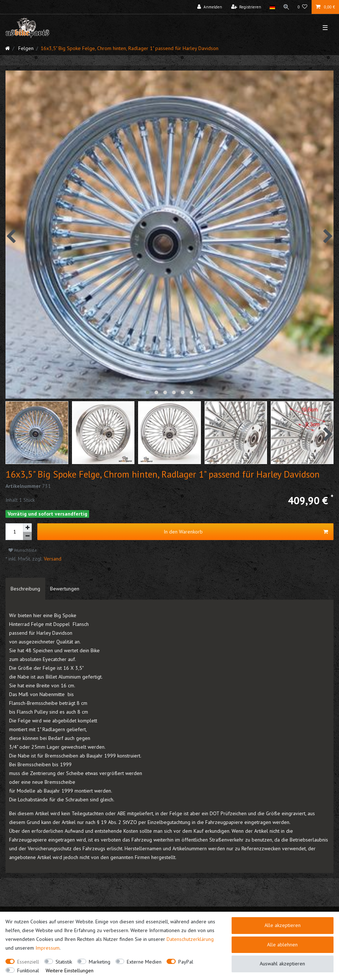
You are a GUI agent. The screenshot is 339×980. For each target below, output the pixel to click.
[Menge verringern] (27, 536)
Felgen (25, 48)
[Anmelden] (210, 7)
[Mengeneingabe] (14, 532)
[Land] (272, 7)
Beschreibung (25, 589)
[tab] (25, 589)
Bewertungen (65, 589)
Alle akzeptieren (283, 925)
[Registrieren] (246, 7)
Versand (52, 559)
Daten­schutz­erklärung (190, 939)
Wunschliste (23, 550)
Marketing (100, 962)
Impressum (47, 948)
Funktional (28, 970)
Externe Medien (144, 962)
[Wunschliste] (303, 7)
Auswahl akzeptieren (282, 964)
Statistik (64, 962)
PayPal (186, 962)
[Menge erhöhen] (27, 528)
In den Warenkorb (246, 532)
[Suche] (286, 7)
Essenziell (28, 962)
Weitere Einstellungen (70, 970)
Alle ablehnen (282, 945)
